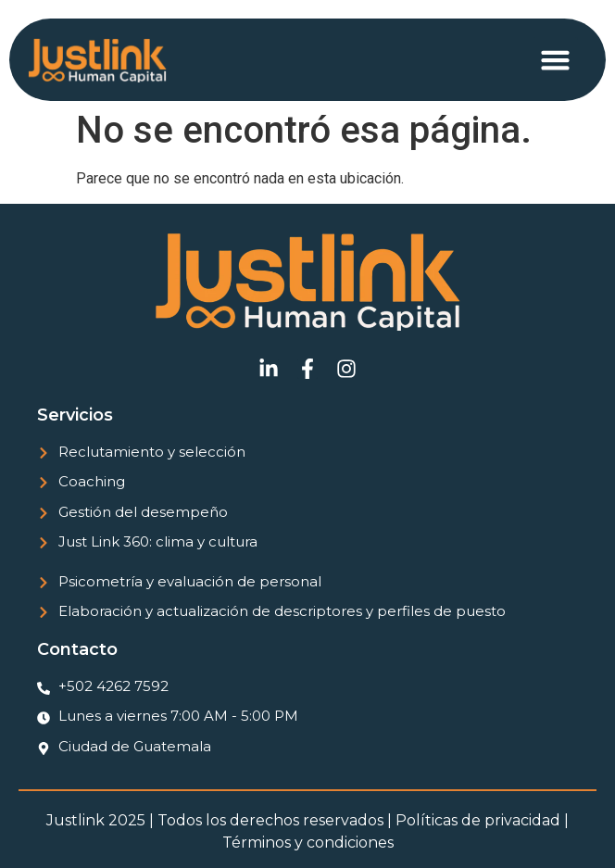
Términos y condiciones (308, 843)
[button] (556, 60)
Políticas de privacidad (478, 820)
